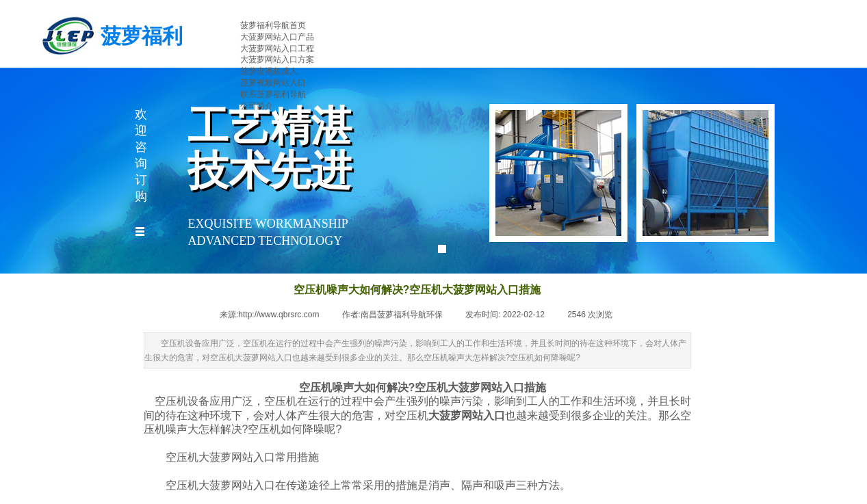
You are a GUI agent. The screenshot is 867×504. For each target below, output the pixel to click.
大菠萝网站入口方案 (277, 59)
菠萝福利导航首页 (273, 25)
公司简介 (257, 106)
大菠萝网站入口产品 (277, 37)
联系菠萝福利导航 (273, 94)
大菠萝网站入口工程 (277, 49)
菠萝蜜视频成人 (269, 71)
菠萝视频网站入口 (273, 83)
